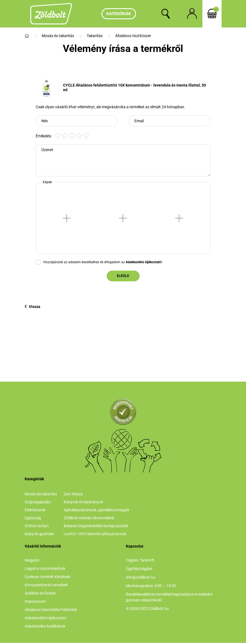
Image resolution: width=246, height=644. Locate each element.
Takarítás (95, 36)
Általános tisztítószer (133, 36)
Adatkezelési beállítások (45, 626)
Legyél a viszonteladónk (45, 568)
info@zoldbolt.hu (141, 577)
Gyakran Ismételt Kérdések (47, 577)
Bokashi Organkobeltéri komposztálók (96, 526)
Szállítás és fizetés (40, 593)
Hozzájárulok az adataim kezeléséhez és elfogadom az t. (103, 262)
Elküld (123, 276)
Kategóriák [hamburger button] (119, 14)
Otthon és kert (37, 526)
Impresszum (35, 601)
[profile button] (192, 14)
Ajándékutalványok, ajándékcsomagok (96, 510)
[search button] (166, 14)
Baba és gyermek (39, 534)
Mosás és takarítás (58, 36)
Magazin (32, 560)
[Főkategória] (27, 36)
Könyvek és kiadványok (83, 502)
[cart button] (212, 14)
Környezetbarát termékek (46, 585)
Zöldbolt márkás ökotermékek (89, 518)
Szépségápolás (38, 502)
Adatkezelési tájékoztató (46, 618)
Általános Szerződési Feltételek (51, 610)
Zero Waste (73, 494)
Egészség (33, 518)
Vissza (32, 307)
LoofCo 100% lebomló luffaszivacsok (95, 534)
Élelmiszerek (35, 510)
